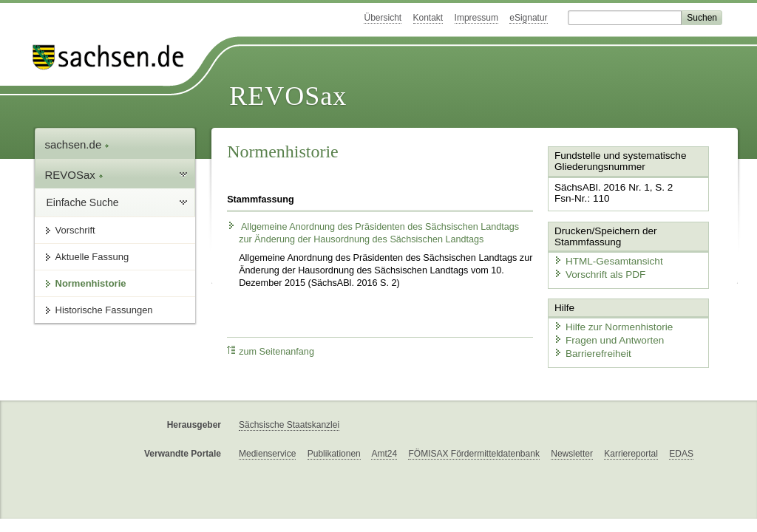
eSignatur (528, 18)
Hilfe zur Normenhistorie (610, 323)
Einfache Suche (83, 202)
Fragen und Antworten (605, 337)
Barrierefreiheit (590, 349)
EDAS (681, 453)
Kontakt (428, 18)
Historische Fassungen (104, 310)
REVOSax (288, 96)
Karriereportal (631, 453)
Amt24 (384, 453)
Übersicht (383, 18)
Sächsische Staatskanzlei (289, 424)
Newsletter (572, 453)
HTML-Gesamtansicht (605, 259)
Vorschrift (75, 230)
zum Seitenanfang (271, 351)
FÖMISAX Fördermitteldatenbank (473, 453)
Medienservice (267, 453)
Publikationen (334, 453)
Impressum (476, 18)
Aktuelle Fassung (92, 257)
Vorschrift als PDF (597, 272)
